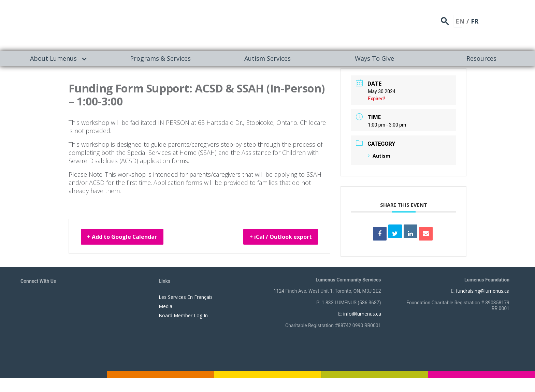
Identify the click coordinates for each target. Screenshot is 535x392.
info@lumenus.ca (362, 314)
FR (512, 19)
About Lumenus (53, 58)
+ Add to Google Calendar (130, 238)
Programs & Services (160, 58)
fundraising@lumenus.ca (483, 291)
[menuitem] (54, 59)
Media (165, 306)
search (485, 19)
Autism (379, 156)
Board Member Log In (183, 315)
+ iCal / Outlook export (273, 238)
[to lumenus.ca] (93, 25)
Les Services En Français (186, 297)
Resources (481, 58)
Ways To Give (374, 58)
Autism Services (267, 58)
